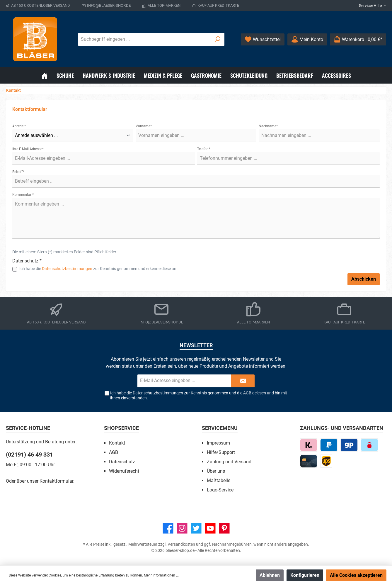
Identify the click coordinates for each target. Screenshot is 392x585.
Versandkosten (181, 544)
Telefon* (204, 149)
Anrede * (19, 126)
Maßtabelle (219, 480)
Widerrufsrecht (124, 471)
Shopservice (121, 428)
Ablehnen (270, 575)
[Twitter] (196, 528)
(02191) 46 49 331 (29, 455)
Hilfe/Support (221, 452)
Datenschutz (122, 462)
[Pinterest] (224, 528)
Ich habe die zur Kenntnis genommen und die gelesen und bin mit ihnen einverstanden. (199, 395)
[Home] (45, 75)
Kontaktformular (56, 481)
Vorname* (144, 126)
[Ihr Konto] (307, 39)
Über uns (216, 471)
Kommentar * (23, 195)
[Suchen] (218, 39)
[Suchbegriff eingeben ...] (144, 39)
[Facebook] (168, 528)
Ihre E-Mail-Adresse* (28, 149)
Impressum (218, 443)
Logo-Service (220, 490)
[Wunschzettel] (263, 39)
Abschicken (364, 279)
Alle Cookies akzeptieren (356, 575)
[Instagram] (182, 528)
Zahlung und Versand (229, 462)
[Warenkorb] (358, 39)
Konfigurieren (305, 575)
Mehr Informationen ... (161, 575)
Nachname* (268, 126)
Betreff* (18, 172)
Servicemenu (220, 428)
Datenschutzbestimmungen (67, 269)
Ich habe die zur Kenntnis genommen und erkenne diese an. (98, 269)
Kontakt (117, 443)
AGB (247, 393)
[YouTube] (210, 528)
